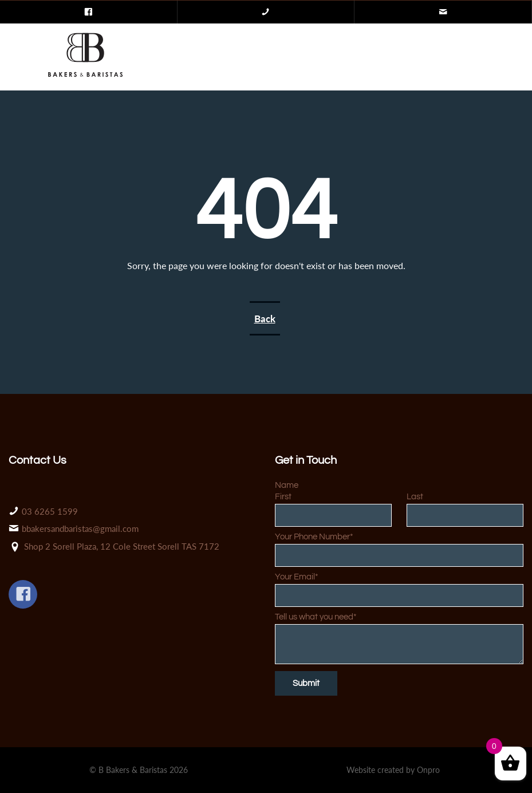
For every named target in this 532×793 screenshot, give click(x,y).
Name (287, 485)
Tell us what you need (316, 617)
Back (265, 319)
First (283, 497)
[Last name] (465, 515)
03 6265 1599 (50, 511)
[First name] (333, 515)
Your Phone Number (314, 537)
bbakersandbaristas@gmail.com (80, 528)
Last (415, 497)
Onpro (428, 770)
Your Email (297, 577)
